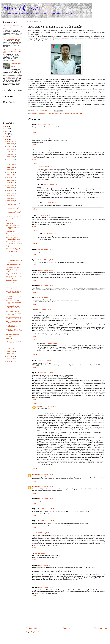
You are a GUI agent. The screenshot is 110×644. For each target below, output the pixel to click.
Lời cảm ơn (9, 339)
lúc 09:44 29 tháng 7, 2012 (46, 373)
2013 (7, 137)
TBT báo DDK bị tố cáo (13, 267)
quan (34, 533)
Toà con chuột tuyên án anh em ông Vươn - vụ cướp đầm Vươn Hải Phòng (13, 27)
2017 (7, 126)
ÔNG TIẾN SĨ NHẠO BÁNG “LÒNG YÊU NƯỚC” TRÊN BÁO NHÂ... (14, 250)
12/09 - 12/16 (10, 149)
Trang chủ (67, 628)
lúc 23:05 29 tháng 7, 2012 (50, 234)
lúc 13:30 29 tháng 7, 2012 (49, 343)
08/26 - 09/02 (10, 188)
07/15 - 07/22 (10, 346)
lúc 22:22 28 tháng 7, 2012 (47, 260)
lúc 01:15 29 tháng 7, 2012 (46, 270)
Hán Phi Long (59, 113)
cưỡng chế (34, 113)
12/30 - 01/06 (10, 141)
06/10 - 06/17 (10, 359)
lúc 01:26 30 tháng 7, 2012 (46, 499)
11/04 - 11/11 (10, 162)
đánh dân (52, 113)
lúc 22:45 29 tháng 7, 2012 (46, 475)
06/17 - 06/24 (10, 356)
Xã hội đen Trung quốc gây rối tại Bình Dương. (13, 297)
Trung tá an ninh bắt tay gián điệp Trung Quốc (14, 204)
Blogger (63, 642)
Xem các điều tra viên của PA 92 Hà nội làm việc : (14, 261)
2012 (7, 139)
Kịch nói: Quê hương (12, 280)
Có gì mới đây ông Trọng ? (13, 274)
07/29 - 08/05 (10, 198)
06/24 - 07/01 (10, 354)
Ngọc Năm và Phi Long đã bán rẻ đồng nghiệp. (13, 208)
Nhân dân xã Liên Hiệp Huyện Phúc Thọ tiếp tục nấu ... (14, 302)
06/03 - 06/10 (10, 362)
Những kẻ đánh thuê (12, 258)
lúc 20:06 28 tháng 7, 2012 (46, 250)
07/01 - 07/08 (10, 351)
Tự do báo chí (79, 113)
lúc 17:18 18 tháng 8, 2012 (50, 203)
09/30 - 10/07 (10, 175)
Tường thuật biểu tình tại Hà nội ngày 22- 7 (14, 342)
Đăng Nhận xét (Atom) (37, 632)
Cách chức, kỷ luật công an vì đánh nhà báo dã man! (14, 239)
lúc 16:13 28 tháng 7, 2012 (46, 138)
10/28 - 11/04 (10, 165)
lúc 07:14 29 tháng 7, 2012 (44, 310)
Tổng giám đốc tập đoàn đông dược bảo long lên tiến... (13, 308)
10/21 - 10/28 (10, 167)
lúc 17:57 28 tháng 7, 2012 (44, 215)
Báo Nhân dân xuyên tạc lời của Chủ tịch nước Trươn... (14, 318)
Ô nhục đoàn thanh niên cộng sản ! (13, 77)
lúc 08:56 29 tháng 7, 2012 (46, 167)
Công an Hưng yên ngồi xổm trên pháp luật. (14, 234)
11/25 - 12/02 (10, 154)
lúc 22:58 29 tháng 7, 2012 (50, 406)
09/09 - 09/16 (10, 183)
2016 (7, 129)
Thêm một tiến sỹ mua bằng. (14, 265)
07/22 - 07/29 (10, 201)
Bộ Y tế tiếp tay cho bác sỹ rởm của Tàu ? (13, 288)
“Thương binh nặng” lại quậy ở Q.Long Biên (14, 217)
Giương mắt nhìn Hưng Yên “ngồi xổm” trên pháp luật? (14, 243)
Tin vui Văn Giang (11, 231)
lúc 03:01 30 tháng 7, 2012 (47, 509)
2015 (7, 131)
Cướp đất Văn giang (43, 113)
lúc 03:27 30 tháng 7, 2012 (47, 521)
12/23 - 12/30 (10, 144)
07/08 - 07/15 (10, 349)
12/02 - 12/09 (10, 152)
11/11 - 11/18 (10, 159)
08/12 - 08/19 (10, 193)
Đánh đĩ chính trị (11, 221)
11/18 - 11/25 (10, 157)
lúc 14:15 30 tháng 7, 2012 (46, 565)
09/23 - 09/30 (10, 178)
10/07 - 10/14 (10, 172)
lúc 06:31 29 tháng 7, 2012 (44, 298)
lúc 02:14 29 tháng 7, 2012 (46, 286)
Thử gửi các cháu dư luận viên (11, 39)
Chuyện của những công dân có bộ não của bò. (14, 326)
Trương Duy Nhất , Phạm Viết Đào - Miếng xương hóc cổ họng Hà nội (12, 51)
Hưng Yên (66, 113)
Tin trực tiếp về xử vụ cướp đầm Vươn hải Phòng (16, 65)
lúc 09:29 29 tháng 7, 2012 (44, 361)
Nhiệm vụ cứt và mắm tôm (13, 246)
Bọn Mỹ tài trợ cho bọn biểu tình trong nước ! (14, 322)
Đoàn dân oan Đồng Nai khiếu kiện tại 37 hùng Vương (13, 227)
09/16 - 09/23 (10, 180)
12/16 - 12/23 (10, 146)
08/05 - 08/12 (10, 196)
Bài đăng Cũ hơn (100, 628)
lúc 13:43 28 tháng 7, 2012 (43, 124)
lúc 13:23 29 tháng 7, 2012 (51, 185)
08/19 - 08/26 (10, 190)
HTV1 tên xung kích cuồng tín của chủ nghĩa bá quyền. (13, 293)
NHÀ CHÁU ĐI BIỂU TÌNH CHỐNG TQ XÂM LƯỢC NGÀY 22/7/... (14, 313)
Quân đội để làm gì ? (12, 223)
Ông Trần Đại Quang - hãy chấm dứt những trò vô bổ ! (14, 331)
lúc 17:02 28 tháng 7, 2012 (46, 150)
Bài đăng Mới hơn (32, 628)
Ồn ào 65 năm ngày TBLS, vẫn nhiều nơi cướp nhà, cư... (13, 212)
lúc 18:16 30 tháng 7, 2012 (46, 587)
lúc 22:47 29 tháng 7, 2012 (46, 487)
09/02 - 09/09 (10, 185)
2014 (7, 134)
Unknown (40, 406)
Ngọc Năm (72, 113)
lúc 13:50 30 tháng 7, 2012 (43, 553)
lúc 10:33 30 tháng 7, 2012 (43, 533)
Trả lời (34, 133)
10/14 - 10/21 (10, 170)
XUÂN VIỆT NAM (22, 8)
